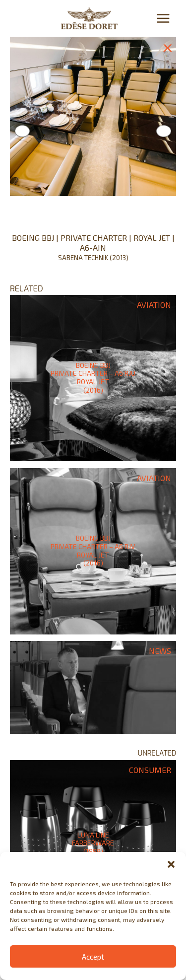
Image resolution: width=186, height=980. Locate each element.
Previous (22, 131)
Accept (93, 957)
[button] (171, 864)
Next (164, 131)
